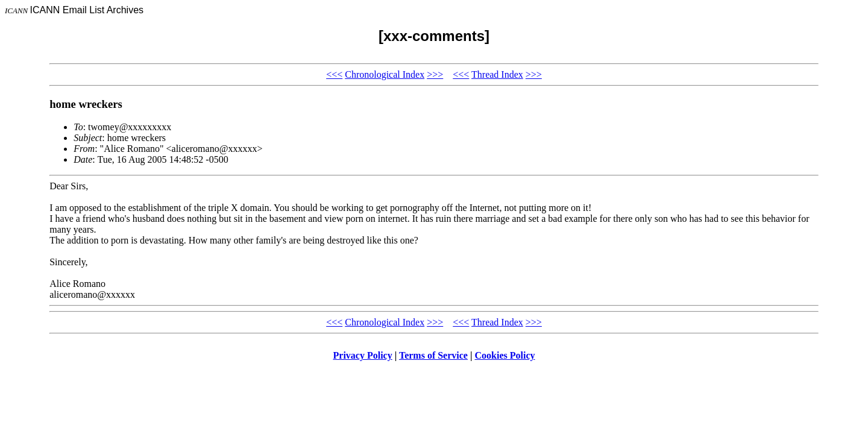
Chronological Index (385, 74)
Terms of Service (433, 355)
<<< (334, 74)
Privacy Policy (363, 355)
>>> (435, 74)
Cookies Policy (505, 355)
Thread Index (497, 74)
